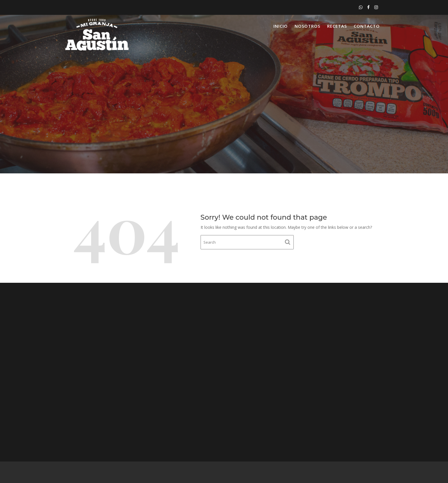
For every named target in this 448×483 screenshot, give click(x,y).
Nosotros (307, 26)
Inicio (281, 26)
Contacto (367, 26)
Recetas (337, 26)
